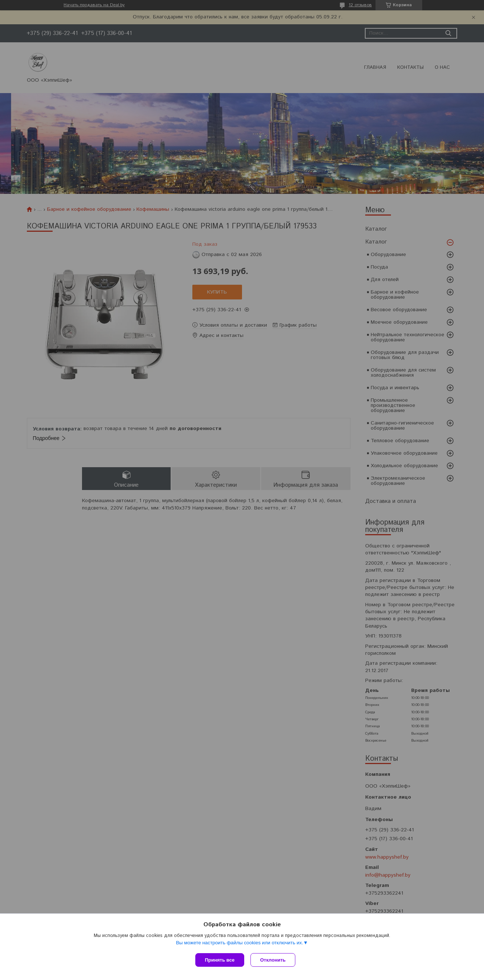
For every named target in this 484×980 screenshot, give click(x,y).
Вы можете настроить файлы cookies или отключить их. (239, 943)
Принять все (220, 960)
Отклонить (274, 960)
